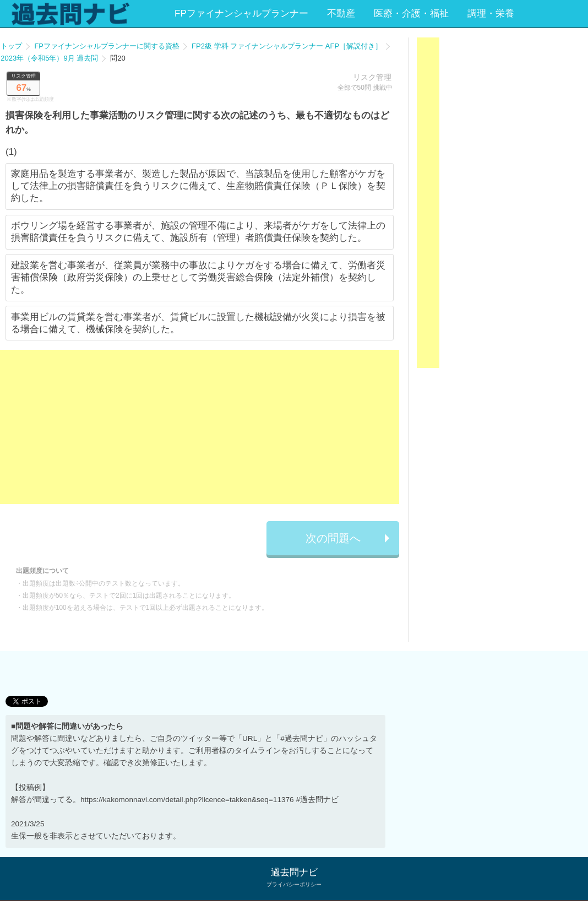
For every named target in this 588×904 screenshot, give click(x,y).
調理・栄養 (491, 13)
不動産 (341, 13)
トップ (11, 46)
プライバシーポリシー (294, 884)
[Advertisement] (200, 427)
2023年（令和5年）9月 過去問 (49, 58)
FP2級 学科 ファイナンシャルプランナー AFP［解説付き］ (287, 46)
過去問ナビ (294, 872)
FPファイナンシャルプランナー (241, 13)
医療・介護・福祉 (411, 13)
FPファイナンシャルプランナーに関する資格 (107, 46)
